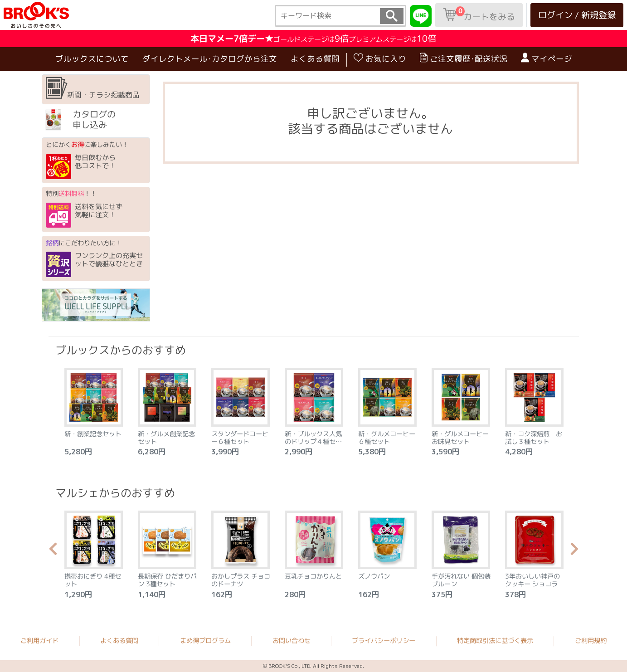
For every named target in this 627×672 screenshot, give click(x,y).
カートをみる (479, 15)
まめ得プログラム (205, 640)
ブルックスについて (92, 59)
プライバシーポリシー (384, 641)
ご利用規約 (591, 641)
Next (574, 551)
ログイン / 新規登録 (577, 15)
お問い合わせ (292, 641)
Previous (53, 551)
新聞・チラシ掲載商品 (93, 88)
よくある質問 (315, 59)
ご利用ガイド (39, 640)
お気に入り (379, 58)
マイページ (546, 58)
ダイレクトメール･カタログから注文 (209, 59)
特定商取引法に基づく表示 (495, 641)
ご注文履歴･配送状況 (463, 58)
